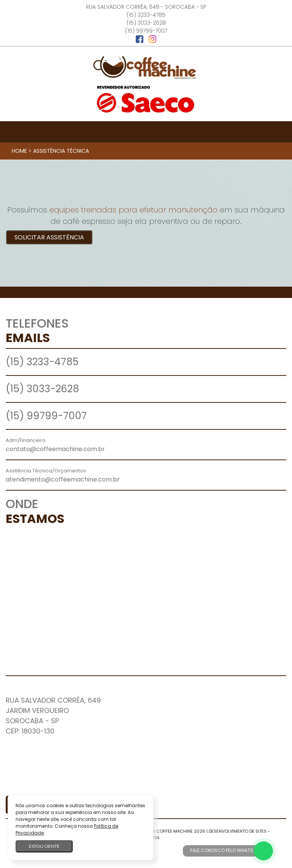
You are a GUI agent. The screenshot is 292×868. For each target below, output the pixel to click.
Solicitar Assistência (49, 237)
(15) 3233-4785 (146, 15)
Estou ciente (44, 846)
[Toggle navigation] (146, 132)
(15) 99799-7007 (146, 31)
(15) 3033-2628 (146, 23)
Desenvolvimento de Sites (238, 831)
